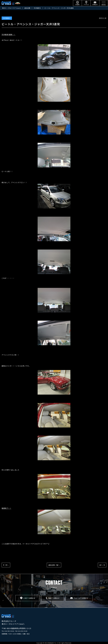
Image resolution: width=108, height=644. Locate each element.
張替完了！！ (36, 521)
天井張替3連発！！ (9, 35)
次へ (7, 565)
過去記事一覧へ (54, 565)
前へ (101, 565)
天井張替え (7, 18)
